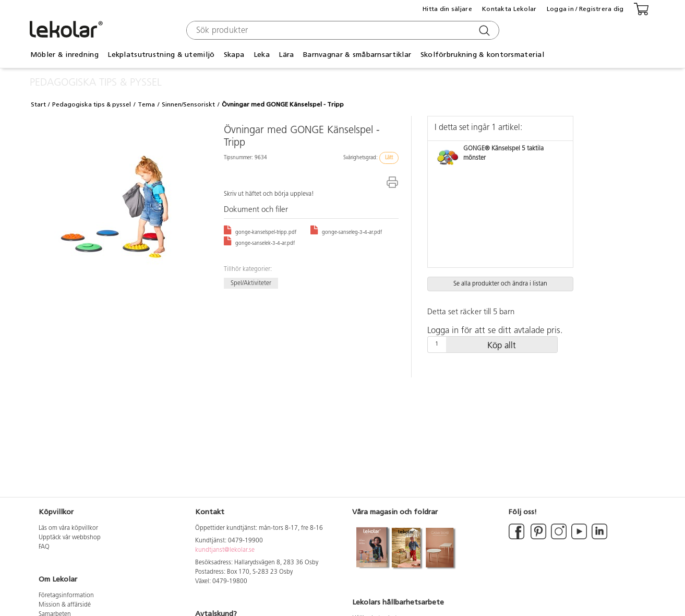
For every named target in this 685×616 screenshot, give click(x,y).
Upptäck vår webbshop (70, 538)
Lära (286, 55)
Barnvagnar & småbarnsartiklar (357, 55)
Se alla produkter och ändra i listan (500, 284)
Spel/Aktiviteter (251, 283)
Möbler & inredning (64, 55)
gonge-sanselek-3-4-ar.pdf (259, 244)
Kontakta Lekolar (509, 9)
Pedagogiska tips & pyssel (92, 104)
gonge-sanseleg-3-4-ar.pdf (346, 233)
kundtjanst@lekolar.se (225, 550)
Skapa (234, 55)
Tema (146, 104)
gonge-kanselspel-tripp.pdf (260, 233)
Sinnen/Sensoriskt (188, 104)
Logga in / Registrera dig (585, 9)
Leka (262, 55)
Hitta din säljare (447, 9)
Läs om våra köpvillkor (68, 528)
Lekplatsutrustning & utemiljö (161, 55)
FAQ (44, 547)
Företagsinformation (66, 596)
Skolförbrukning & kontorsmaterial (482, 55)
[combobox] (341, 30)
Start (38, 104)
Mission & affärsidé (65, 605)
